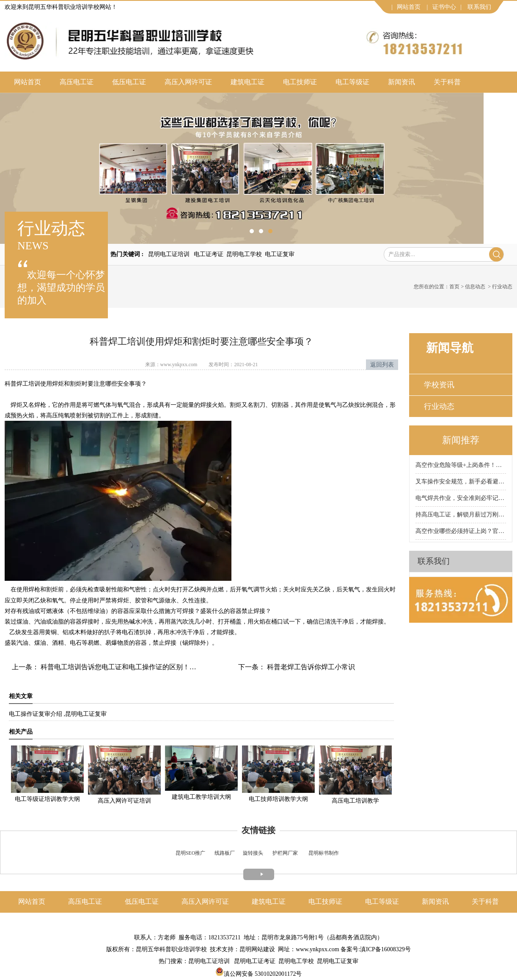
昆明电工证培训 (169, 254)
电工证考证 (209, 254)
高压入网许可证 (188, 82)
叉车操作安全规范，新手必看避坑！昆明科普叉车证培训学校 (461, 482)
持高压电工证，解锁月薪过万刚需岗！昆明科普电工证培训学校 (461, 515)
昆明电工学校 (244, 254)
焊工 (22, 384)
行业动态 (439, 406)
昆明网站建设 (257, 949)
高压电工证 (77, 82)
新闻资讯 (401, 82)
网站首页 (409, 7)
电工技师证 (300, 82)
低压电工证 (129, 82)
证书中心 (444, 7)
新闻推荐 (461, 440)
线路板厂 (225, 853)
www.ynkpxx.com (179, 364)
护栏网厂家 (285, 853)
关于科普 (447, 82)
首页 (454, 287)
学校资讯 (439, 385)
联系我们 (479, 7)
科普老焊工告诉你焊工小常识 (310, 667)
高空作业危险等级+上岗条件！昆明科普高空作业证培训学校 (461, 465)
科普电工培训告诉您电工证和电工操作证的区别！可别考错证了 (135, 667)
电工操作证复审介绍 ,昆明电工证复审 (58, 714)
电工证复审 (280, 254)
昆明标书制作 (324, 853)
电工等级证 (352, 82)
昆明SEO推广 (191, 853)
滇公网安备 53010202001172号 (259, 974)
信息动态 (475, 287)
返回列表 (382, 365)
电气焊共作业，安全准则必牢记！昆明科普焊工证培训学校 (461, 498)
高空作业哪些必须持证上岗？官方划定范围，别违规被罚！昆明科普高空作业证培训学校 (461, 531)
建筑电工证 (247, 82)
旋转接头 (253, 853)
